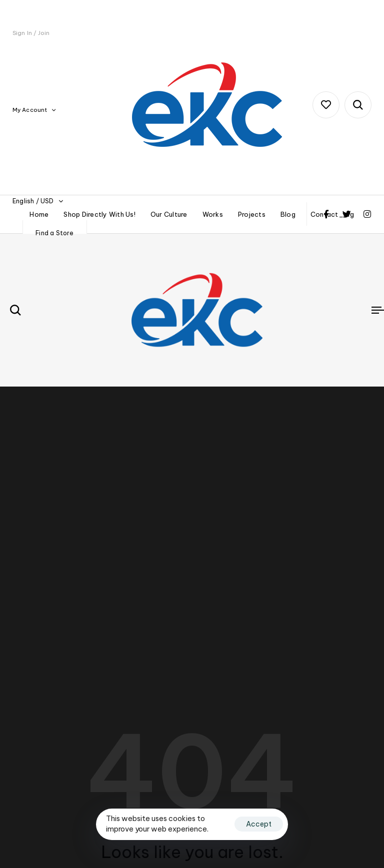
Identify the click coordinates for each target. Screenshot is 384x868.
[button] (34, 110)
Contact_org (332, 214)
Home (39, 214)
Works (213, 214)
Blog (288, 214)
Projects (252, 214)
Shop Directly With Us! (99, 214)
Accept (259, 824)
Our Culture (169, 214)
